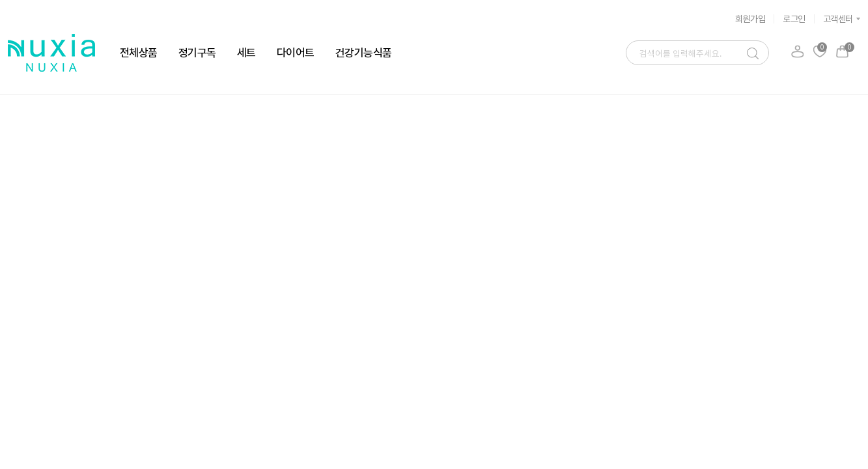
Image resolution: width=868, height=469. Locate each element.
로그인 (794, 19)
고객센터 (838, 19)
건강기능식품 (364, 53)
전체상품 (139, 53)
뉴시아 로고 (51, 53)
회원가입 (750, 19)
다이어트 (296, 53)
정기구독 (197, 53)
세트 (246, 53)
